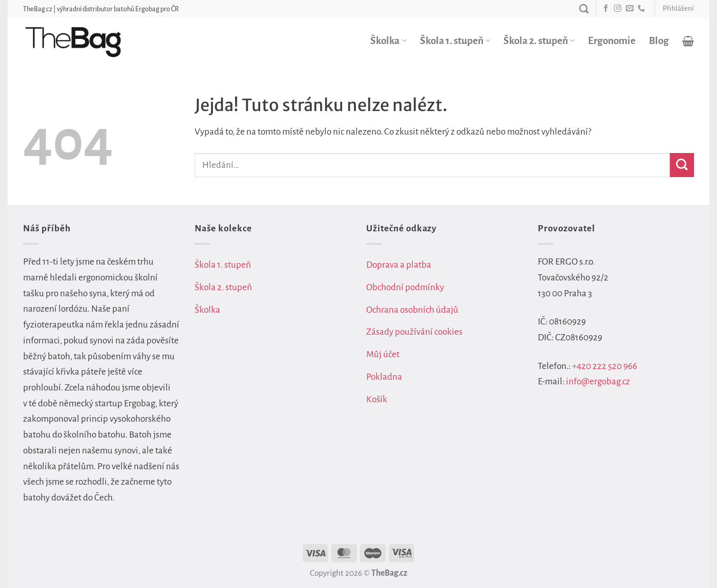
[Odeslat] (682, 165)
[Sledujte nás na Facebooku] (606, 9)
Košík (377, 399)
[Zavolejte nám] (641, 9)
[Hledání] (584, 9)
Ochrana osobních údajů (412, 310)
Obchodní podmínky (405, 287)
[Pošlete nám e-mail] (629, 9)
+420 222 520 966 (605, 366)
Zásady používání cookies (414, 332)
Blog (659, 41)
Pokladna (384, 377)
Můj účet (383, 354)
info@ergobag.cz (598, 382)
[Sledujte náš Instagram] (618, 9)
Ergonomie (612, 41)
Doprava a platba (399, 265)
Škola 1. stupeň (455, 41)
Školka (388, 41)
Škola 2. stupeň (539, 41)
